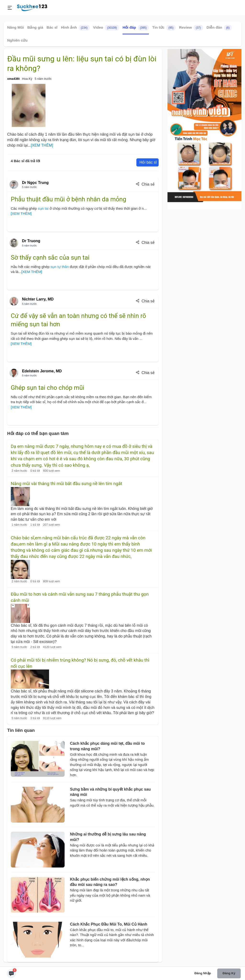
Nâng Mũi (16, 27)
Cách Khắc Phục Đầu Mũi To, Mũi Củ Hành (109, 924)
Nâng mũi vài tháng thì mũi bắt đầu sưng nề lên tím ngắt (67, 484)
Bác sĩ (52, 27)
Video (106, 28)
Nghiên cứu (17, 40)
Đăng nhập (203, 973)
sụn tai (44, 208)
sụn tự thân (60, 267)
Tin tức (164, 28)
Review (191, 28)
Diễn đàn (219, 28)
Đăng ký (229, 973)
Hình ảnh (75, 28)
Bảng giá (35, 27)
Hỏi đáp (136, 28)
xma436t (13, 79)
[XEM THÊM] (42, 145)
